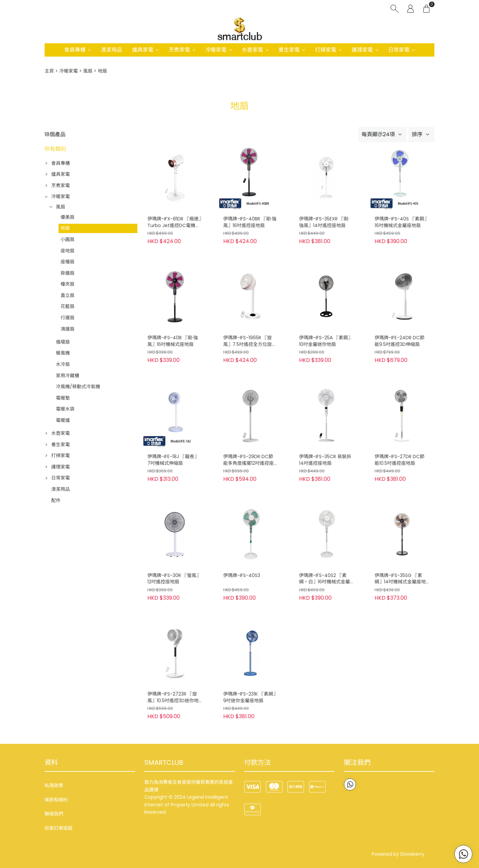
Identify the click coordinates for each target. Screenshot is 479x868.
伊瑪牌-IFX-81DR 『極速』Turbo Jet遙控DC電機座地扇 (174, 222)
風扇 (88, 71)
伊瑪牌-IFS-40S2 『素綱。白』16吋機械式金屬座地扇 (324, 579)
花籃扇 (68, 306)
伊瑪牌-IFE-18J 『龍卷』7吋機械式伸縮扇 (173, 460)
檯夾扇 (68, 284)
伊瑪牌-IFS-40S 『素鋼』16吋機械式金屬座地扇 (402, 222)
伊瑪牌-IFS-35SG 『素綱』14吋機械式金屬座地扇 (400, 579)
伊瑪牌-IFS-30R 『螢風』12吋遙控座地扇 (174, 579)
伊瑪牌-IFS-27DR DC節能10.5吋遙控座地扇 (399, 460)
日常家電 (399, 50)
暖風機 (63, 353)
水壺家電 (252, 50)
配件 (56, 500)
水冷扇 (63, 364)
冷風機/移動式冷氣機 (78, 387)
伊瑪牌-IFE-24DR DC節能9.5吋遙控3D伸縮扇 (399, 341)
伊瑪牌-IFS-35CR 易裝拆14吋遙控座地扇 (325, 460)
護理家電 (362, 50)
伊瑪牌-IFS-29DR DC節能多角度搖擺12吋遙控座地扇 (248, 460)
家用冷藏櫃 (68, 376)
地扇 (65, 228)
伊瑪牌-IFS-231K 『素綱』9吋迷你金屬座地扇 (249, 697)
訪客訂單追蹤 (59, 828)
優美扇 (68, 217)
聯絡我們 (54, 814)
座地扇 (68, 251)
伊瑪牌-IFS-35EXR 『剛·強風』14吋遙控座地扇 (324, 222)
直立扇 (68, 295)
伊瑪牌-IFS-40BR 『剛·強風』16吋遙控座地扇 (250, 222)
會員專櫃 (75, 50)
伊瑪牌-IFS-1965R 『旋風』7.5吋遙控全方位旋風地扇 (250, 341)
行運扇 (68, 318)
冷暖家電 (216, 50)
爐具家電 (143, 50)
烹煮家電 (179, 50)
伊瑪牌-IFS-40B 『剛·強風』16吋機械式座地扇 (173, 341)
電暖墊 (63, 398)
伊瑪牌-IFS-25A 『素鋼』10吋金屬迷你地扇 (326, 341)
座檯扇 (68, 262)
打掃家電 (326, 50)
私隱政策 (54, 785)
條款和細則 (56, 800)
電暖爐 (63, 420)
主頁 (49, 71)
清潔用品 (111, 50)
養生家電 (289, 50)
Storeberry (412, 854)
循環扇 (63, 342)
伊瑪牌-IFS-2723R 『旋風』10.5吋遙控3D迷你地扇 (173, 698)
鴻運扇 (68, 329)
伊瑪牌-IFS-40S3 (242, 576)
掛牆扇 (68, 273)
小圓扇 (68, 239)
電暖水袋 (65, 409)
